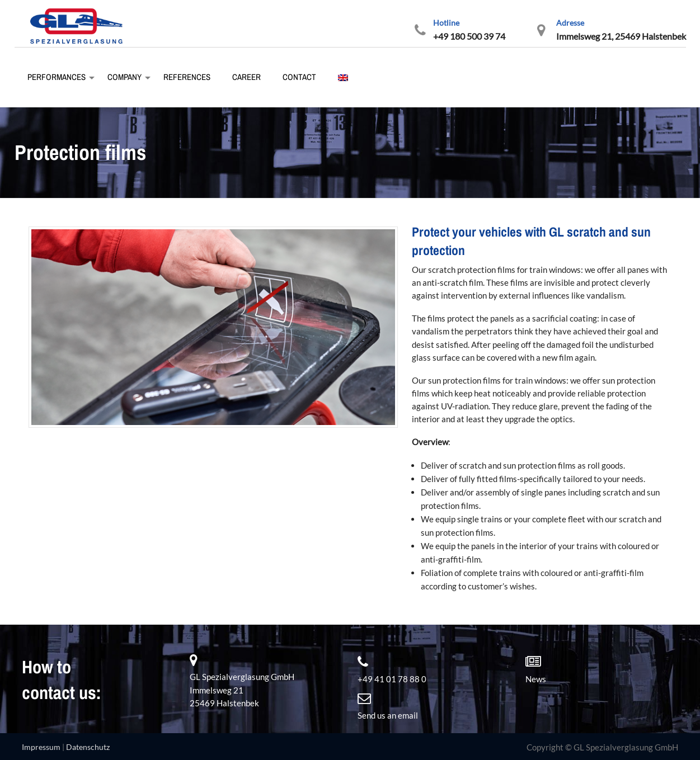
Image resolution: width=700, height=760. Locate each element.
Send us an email (388, 715)
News (536, 679)
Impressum (41, 747)
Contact (299, 77)
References (186, 77)
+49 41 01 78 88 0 (392, 679)
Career (246, 77)
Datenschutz (88, 747)
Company (124, 77)
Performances (56, 77)
